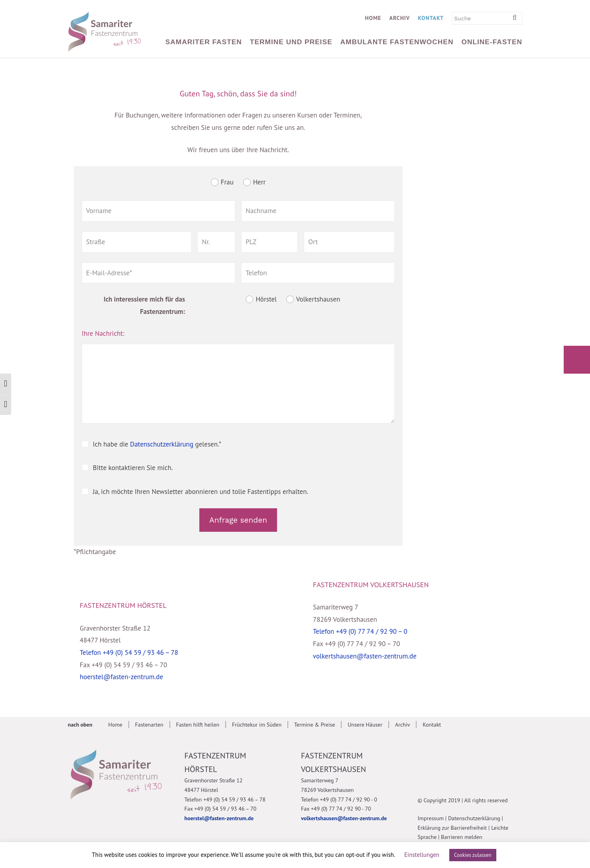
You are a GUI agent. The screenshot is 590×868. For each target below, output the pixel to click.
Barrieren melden (462, 837)
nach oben (80, 725)
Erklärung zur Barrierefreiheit (452, 828)
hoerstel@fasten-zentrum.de (121, 677)
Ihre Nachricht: (103, 333)
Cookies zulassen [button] (473, 855)
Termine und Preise (291, 42)
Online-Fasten (492, 42)
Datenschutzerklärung (162, 444)
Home (373, 18)
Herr (260, 182)
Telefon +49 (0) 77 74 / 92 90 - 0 (339, 799)
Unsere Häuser (365, 725)
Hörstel (266, 299)
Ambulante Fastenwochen (397, 42)
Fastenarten (149, 725)
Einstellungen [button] (422, 855)
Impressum (431, 818)
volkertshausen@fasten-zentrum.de (365, 656)
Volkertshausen (318, 299)
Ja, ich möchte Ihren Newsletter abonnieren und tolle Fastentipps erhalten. (201, 492)
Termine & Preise (315, 725)
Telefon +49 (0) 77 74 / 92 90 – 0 (360, 631)
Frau (227, 182)
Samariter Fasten (204, 42)
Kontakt (431, 18)
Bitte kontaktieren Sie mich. (133, 468)
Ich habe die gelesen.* (157, 444)
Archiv (399, 18)
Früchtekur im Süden (257, 725)
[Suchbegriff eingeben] (517, 18)
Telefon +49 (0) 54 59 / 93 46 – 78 (129, 652)
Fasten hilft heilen (198, 725)
